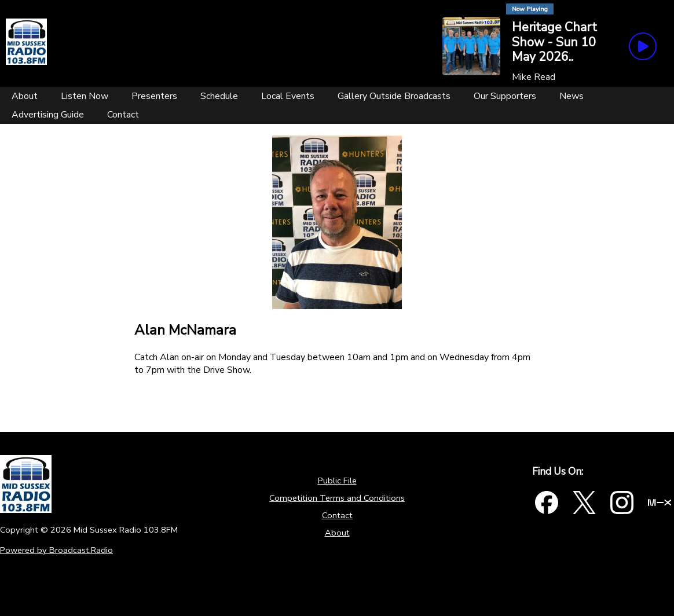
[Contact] (123, 115)
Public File (337, 481)
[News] (572, 96)
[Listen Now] (85, 96)
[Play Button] (643, 46)
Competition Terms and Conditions (337, 498)
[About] (25, 96)
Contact (337, 515)
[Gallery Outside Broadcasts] (394, 96)
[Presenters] (154, 96)
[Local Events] (288, 96)
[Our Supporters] (505, 96)
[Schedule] (219, 96)
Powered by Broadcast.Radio (56, 550)
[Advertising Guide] (48, 115)
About (337, 533)
